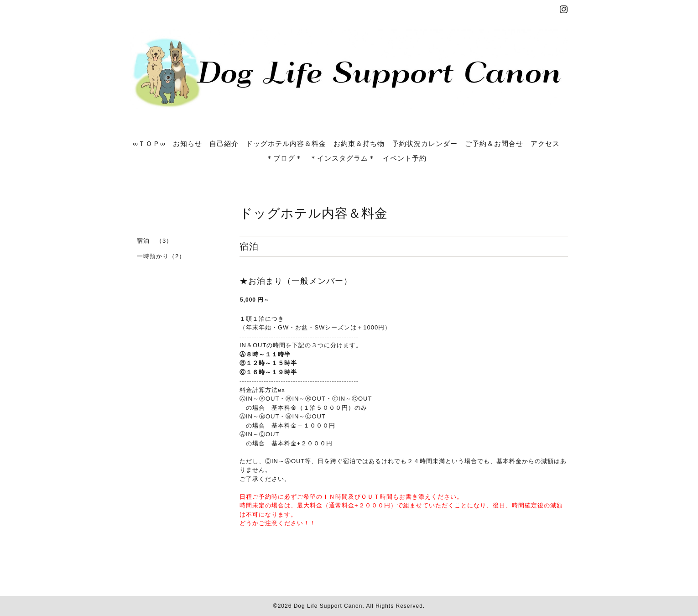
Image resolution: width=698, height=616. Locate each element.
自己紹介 (224, 143)
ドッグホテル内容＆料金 (286, 143)
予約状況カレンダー (425, 143)
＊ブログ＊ (284, 158)
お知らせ (188, 143)
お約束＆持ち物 (359, 143)
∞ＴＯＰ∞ (149, 143)
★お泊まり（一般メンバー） (296, 281)
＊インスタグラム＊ (343, 158)
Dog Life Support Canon (328, 606)
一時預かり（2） (161, 256)
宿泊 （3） (155, 241)
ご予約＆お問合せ (494, 143)
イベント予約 (405, 158)
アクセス (545, 143)
